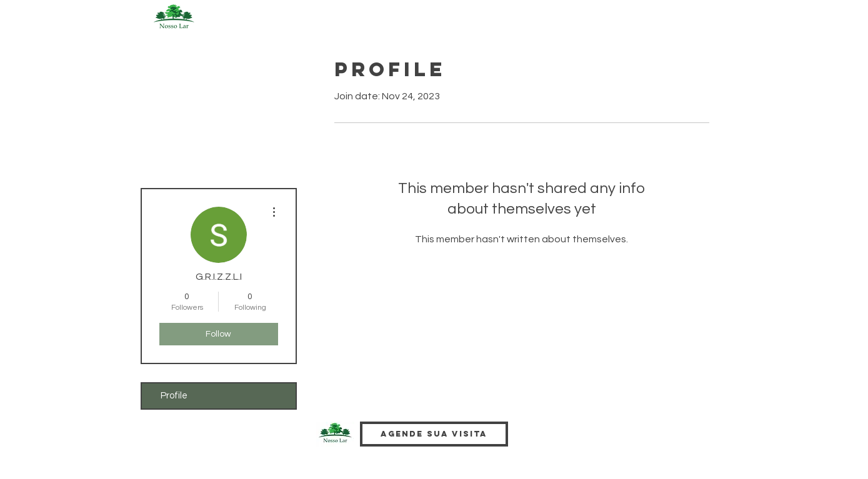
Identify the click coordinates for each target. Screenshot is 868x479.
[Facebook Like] (556, 444)
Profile (174, 396)
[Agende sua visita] (434, 434)
